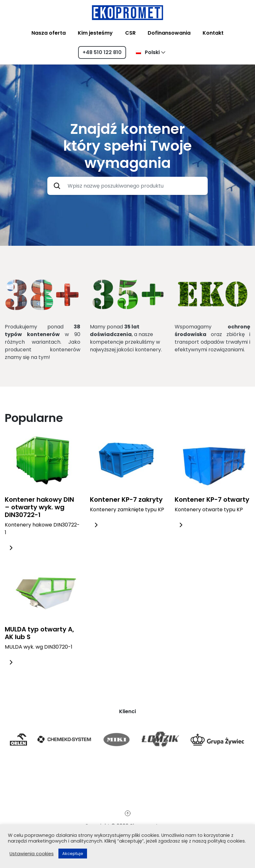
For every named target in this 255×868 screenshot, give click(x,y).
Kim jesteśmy (95, 33)
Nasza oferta (49, 33)
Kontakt (213, 33)
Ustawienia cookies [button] (32, 854)
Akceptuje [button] (73, 854)
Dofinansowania (169, 33)
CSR (130, 33)
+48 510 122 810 (102, 52)
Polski (148, 52)
